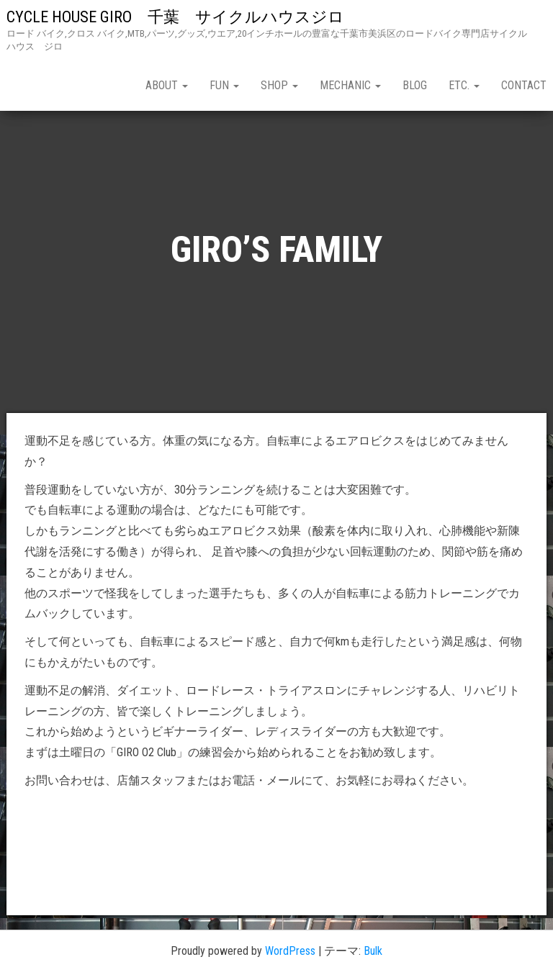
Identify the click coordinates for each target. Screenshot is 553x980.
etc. (464, 85)
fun (224, 85)
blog (415, 85)
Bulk (373, 951)
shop (279, 85)
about (167, 85)
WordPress (290, 951)
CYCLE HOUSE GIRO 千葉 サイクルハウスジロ (183, 17)
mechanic (350, 85)
